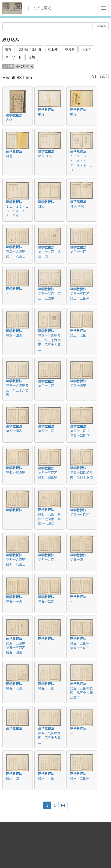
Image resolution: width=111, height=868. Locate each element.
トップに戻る (39, 8)
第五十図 (77, 560)
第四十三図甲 (16, 473)
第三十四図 (14, 335)
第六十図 (12, 778)
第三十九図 (46, 386)
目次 (41, 206)
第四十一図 (46, 431)
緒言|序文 (45, 156)
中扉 (41, 114)
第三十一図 (78, 252)
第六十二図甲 (80, 778)
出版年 (53, 49)
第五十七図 (46, 688)
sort (104, 77)
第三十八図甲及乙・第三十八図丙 (17, 390)
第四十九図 (46, 560)
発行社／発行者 (30, 49)
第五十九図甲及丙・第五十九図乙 (49, 738)
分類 (32, 57)
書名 (9, 49)
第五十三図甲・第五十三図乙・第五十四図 (17, 648)
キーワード (13, 57)
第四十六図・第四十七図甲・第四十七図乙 (49, 519)
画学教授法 (14, 115)
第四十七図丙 (80, 515)
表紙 (9, 120)
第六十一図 (46, 778)
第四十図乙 (14, 431)
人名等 (86, 49)
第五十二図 (46, 602)
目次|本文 (77, 206)
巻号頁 (70, 49)
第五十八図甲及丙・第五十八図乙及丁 (81, 693)
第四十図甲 (78, 386)
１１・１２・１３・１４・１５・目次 (17, 211)
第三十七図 (78, 335)
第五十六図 (14, 688)
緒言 (9, 156)
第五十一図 (14, 602)
